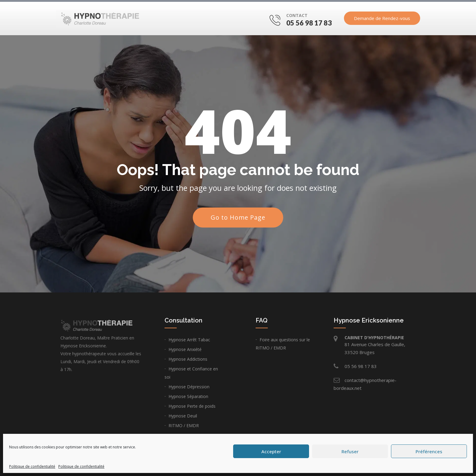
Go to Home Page (238, 217)
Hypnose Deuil (183, 416)
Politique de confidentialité (32, 466)
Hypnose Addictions (188, 359)
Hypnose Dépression (189, 387)
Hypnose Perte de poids (192, 406)
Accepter (271, 451)
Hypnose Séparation (188, 396)
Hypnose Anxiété (185, 349)
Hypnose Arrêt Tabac (189, 340)
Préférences (429, 451)
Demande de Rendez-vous (382, 19)
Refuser (350, 451)
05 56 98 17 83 (309, 24)
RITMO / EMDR (184, 425)
